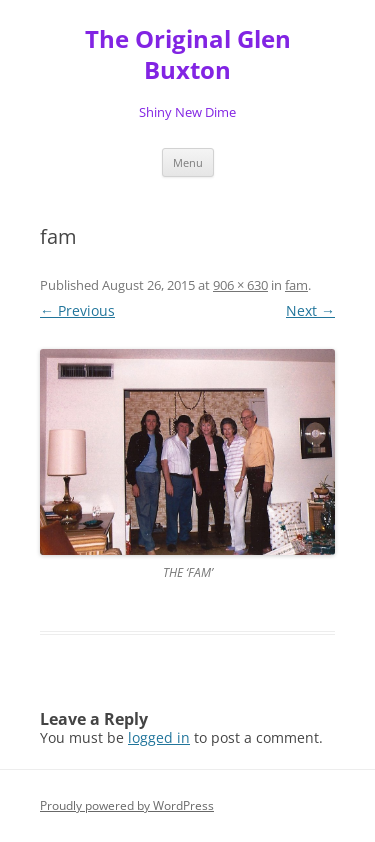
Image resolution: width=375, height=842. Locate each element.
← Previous (77, 310)
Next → (310, 310)
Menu (188, 162)
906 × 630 (240, 285)
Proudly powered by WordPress (127, 805)
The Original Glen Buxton (188, 55)
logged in (159, 737)
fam (296, 285)
